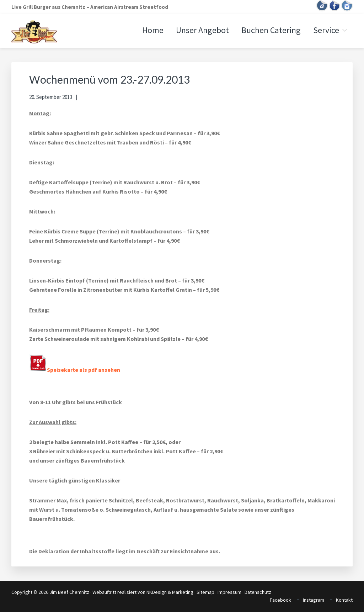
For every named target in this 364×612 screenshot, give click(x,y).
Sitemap (205, 592)
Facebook (280, 600)
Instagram (314, 600)
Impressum (229, 592)
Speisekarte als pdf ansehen (75, 370)
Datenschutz (258, 592)
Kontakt (344, 600)
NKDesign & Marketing (170, 592)
